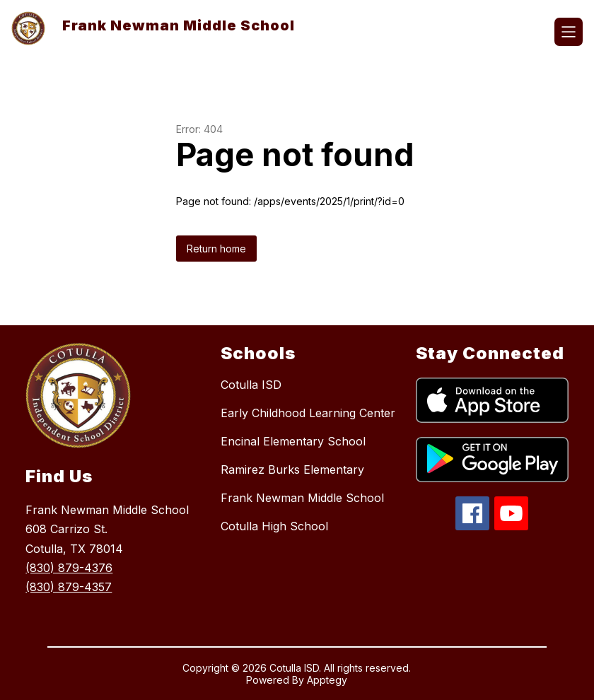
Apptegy (327, 680)
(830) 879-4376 (69, 568)
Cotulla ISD (251, 385)
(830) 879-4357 (69, 587)
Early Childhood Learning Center (308, 413)
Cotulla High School (274, 526)
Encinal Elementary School (293, 441)
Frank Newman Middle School (302, 498)
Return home (216, 249)
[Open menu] (569, 32)
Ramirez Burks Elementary (292, 469)
